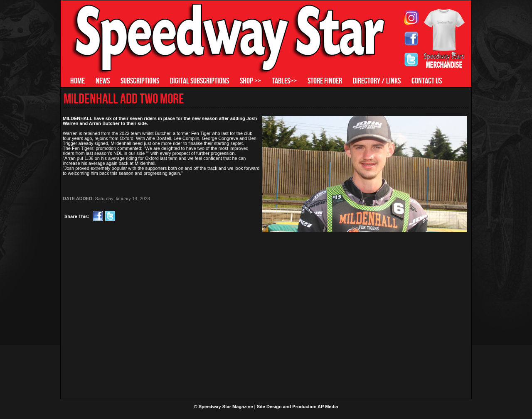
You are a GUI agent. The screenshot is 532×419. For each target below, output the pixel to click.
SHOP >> (250, 81)
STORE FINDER (325, 81)
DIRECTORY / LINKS (377, 81)
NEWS (103, 81)
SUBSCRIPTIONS (140, 81)
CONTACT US (427, 81)
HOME (78, 81)
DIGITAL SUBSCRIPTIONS (199, 81)
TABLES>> (284, 81)
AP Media (328, 407)
